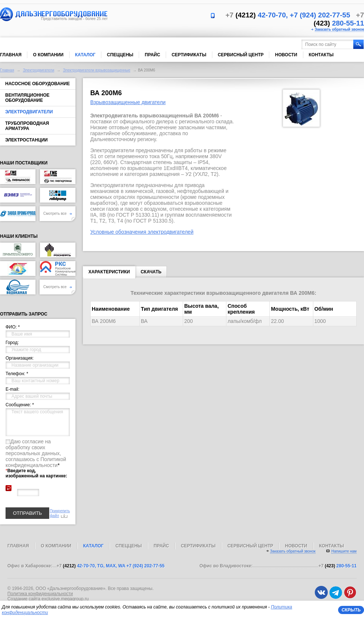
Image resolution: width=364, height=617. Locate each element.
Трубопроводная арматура (27, 126)
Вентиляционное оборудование (27, 98)
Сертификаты (189, 55)
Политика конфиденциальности (40, 594)
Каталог (85, 55)
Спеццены (120, 55)
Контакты (321, 55)
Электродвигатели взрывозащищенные (97, 70)
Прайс (152, 55)
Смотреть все (58, 214)
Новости (286, 55)
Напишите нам (344, 551)
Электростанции (26, 140)
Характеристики (109, 273)
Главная (11, 55)
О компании (48, 55)
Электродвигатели (39, 70)
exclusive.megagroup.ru (65, 599)
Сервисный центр (241, 55)
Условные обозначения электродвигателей (142, 232)
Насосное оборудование (38, 84)
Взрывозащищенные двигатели (128, 102)
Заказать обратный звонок (339, 29)
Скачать (151, 272)
